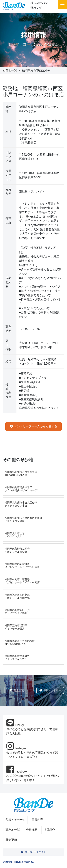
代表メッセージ (16, 820)
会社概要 (32, 830)
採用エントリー (50, 690)
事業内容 (37, 820)
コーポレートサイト (34, 852)
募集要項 (17, 690)
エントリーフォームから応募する (34, 426)
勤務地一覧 (10, 70)
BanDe (9, 862)
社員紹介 (49, 830)
